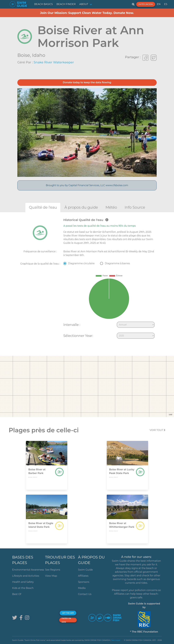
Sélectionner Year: (78, 336)
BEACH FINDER (66, 4)
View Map (51, 576)
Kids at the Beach (23, 588)
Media (82, 588)
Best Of (17, 594)
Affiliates (83, 576)
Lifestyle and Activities (26, 576)
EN (159, 4)
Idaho (39, 55)
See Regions (53, 570)
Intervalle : (72, 325)
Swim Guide (85, 570)
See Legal (116, 640)
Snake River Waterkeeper (54, 62)
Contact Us (85, 594)
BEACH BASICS (44, 4)
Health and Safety (23, 582)
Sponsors (84, 582)
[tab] (43, 207)
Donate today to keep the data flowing (87, 82)
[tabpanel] (87, 279)
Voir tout (157, 430)
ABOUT (84, 4)
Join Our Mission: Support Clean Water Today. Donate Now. (87, 13)
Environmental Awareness (28, 570)
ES (166, 4)
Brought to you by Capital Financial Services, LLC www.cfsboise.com (87, 185)
